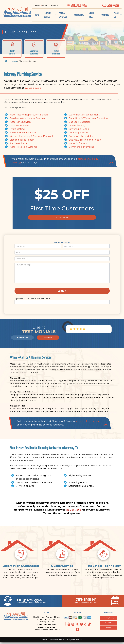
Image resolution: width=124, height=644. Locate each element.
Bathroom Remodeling (82, 136)
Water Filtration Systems (23, 147)
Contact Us (56, 5)
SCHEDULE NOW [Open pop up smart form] (77, 5)
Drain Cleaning (77, 126)
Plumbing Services (48, 15)
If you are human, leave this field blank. (33, 298)
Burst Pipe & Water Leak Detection (88, 118)
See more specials (62, 217)
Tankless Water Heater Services (27, 118)
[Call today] (31, 603)
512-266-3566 (33, 88)
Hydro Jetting (17, 129)
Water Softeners (78, 143)
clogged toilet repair (88, 421)
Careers (109, 624)
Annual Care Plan (63, 15)
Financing (104, 15)
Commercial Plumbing (82, 147)
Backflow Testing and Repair (85, 140)
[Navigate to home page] (17, 12)
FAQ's (109, 629)
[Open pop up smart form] (93, 603)
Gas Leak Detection (80, 122)
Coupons (37, 5)
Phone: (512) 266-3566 (47, 626)
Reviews (46, 5)
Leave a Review (48, 337)
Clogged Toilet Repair (22, 140)
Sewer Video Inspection (23, 133)
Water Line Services (21, 122)
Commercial (78, 15)
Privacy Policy (109, 620)
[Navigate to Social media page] (65, 626)
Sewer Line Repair (79, 129)
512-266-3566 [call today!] (110, 6)
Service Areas (91, 15)
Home (37, 15)
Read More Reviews (22, 337)
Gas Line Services (19, 126)
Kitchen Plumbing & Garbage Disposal (31, 136)
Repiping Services (79, 133)
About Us (116, 15)
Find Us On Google (46, 629)
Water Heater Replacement (84, 115)
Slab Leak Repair (19, 143)
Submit (62, 291)
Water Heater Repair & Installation (29, 115)
